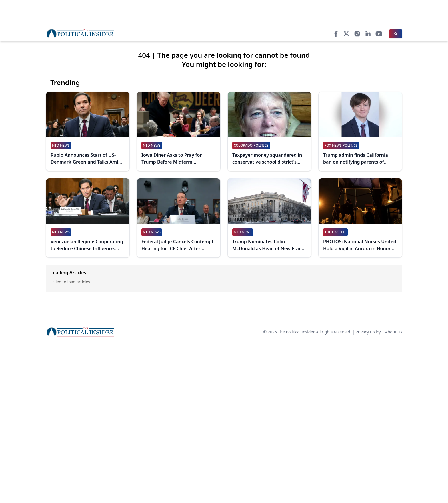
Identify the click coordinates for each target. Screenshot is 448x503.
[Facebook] (336, 34)
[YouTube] (379, 34)
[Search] (396, 34)
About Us (394, 332)
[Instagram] (357, 34)
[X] (346, 34)
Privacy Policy (368, 332)
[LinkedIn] (368, 34)
